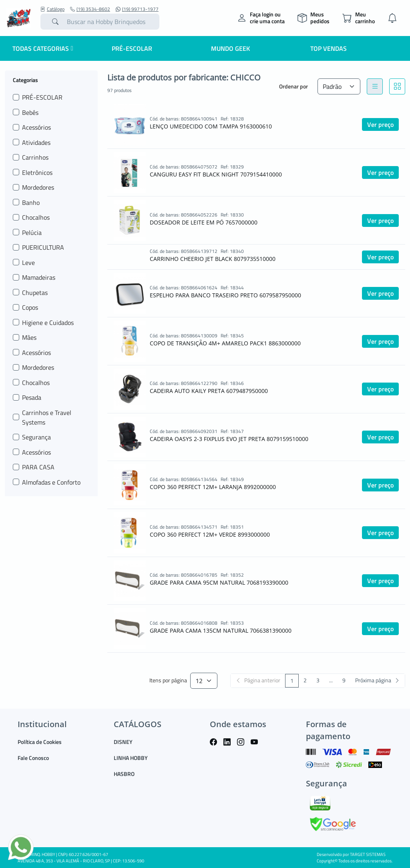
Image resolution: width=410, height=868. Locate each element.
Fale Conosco (33, 758)
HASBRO (124, 774)
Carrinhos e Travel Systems (47, 417)
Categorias (25, 80)
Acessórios (36, 127)
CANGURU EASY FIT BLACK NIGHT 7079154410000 (216, 174)
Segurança (36, 437)
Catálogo (52, 9)
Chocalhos (36, 217)
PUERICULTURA (43, 247)
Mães (29, 337)
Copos (30, 307)
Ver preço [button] (380, 124)
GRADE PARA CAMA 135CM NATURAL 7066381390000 (221, 630)
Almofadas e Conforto (51, 482)
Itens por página (168, 681)
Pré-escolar (132, 48)
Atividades (36, 142)
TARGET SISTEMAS (368, 854)
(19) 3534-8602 (90, 9)
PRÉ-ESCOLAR (42, 97)
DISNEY (123, 742)
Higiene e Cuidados (48, 323)
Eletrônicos (37, 172)
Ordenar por (293, 86)
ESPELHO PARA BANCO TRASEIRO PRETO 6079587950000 (225, 295)
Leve (28, 263)
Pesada (32, 397)
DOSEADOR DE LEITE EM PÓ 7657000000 (204, 222)
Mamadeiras (39, 277)
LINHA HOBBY (131, 758)
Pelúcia (32, 233)
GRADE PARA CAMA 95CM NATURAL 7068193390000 (219, 582)
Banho (31, 202)
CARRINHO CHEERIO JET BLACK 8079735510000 (213, 259)
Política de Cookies (40, 742)
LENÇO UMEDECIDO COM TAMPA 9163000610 (211, 126)
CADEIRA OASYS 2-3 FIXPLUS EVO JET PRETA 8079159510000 (229, 439)
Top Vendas (329, 48)
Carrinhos (35, 157)
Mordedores (38, 187)
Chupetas (35, 293)
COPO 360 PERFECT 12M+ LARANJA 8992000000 (213, 487)
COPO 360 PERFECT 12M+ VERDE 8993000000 (210, 534)
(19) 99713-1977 (137, 9)
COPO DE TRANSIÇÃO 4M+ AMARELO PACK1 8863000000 (225, 343)
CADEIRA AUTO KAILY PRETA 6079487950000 (209, 391)
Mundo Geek (230, 48)
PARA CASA (38, 467)
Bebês (30, 112)
